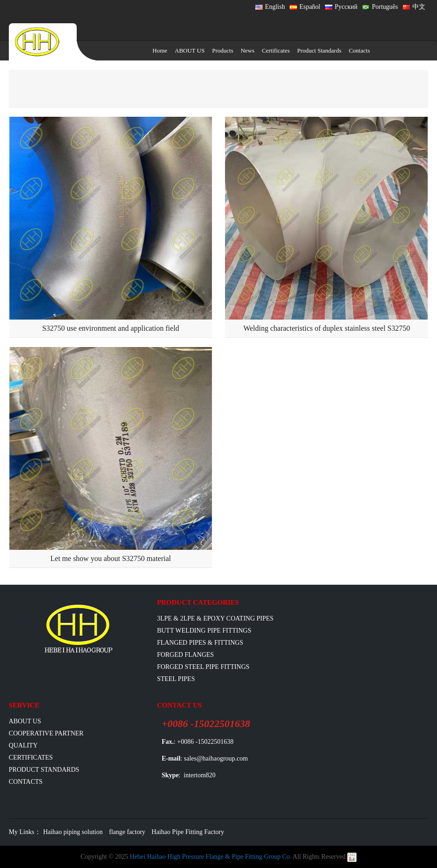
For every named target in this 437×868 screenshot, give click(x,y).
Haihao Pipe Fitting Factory (188, 832)
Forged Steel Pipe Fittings (203, 667)
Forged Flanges (186, 655)
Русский (341, 7)
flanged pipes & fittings (200, 643)
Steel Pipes (176, 679)
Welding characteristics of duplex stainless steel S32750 (327, 328)
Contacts (359, 50)
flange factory (127, 832)
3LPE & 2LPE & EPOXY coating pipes (215, 618)
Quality (23, 745)
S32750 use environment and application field (111, 328)
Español (305, 7)
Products (223, 50)
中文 (414, 7)
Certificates (276, 50)
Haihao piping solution (73, 832)
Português (380, 7)
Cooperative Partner (46, 733)
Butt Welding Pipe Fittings (204, 631)
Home (160, 50)
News (248, 50)
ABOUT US (190, 50)
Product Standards (319, 50)
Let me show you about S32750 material (111, 558)
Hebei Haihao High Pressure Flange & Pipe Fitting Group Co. (211, 857)
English (270, 7)
